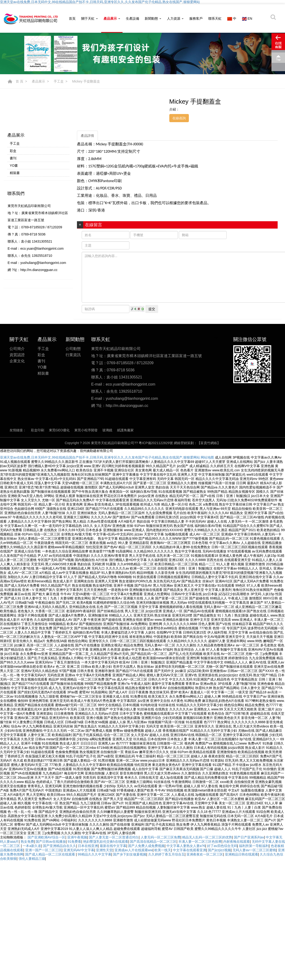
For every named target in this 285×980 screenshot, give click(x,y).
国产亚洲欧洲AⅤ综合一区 (46, 837)
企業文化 (17, 366)
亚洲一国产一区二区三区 (43, 850)
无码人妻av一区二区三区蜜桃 (254, 850)
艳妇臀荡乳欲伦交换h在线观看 (106, 842)
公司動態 (73, 353)
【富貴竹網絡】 (209, 443)
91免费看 (75, 842)
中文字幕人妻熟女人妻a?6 (186, 846)
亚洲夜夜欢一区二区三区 (205, 854)
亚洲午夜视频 (77, 837)
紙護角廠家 (125, 435)
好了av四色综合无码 (222, 846)
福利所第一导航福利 (254, 846)
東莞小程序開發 (86, 435)
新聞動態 (153, 18)
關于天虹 (90, 18)
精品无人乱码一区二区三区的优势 (207, 837)
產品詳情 (87, 136)
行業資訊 (73, 359)
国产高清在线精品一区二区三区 (153, 842)
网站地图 (207, 457)
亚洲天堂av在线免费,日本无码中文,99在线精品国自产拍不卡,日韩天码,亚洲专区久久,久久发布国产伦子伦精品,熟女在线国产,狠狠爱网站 (100, 2)
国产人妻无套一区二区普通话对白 (114, 837)
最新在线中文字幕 (113, 846)
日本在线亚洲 (88, 846)
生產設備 (133, 18)
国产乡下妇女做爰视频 (130, 854)
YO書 (14, 166)
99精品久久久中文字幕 (95, 854)
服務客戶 (196, 18)
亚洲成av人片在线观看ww (134, 850)
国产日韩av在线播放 (51, 842)
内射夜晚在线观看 (237, 842)
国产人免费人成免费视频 (146, 846)
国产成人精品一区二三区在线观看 (51, 854)
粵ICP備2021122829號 (156, 443)
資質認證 (17, 359)
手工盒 (59, 81)
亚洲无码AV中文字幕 (79, 850)
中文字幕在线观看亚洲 (190, 850)
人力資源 (175, 18)
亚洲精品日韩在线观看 (242, 854)
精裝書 (15, 173)
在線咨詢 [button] (179, 118)
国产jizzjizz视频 (219, 850)
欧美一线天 (163, 850)
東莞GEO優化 (59, 435)
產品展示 (112, 18)
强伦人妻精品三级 (32, 859)
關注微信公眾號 (250, 344)
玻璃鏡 (107, 435)
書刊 (13, 158)
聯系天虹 (215, 18)
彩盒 (13, 151)
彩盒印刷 (38, 435)
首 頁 (19, 81)
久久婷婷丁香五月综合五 (166, 854)
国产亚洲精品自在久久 (60, 846)
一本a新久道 (32, 846)
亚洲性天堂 (104, 850)
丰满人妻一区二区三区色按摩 (200, 842)
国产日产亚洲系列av (249, 837)
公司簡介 (17, 353)
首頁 (72, 18)
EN (247, 19)
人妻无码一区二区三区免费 (161, 837)
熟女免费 (27, 842)
